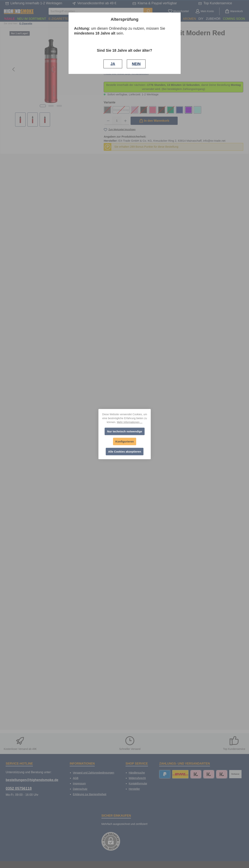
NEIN (136, 64)
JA (113, 64)
